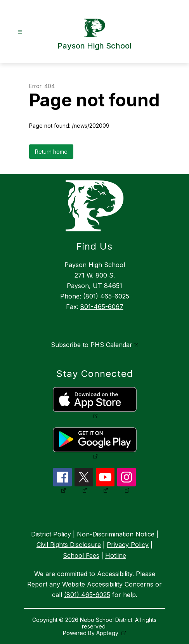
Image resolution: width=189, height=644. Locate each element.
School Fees (81, 555)
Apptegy (108, 633)
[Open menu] (20, 32)
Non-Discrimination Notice (116, 534)
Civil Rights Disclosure (69, 545)
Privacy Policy (128, 545)
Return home (51, 152)
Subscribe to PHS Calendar (92, 345)
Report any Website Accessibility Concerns (90, 584)
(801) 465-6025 (106, 296)
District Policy (51, 534)
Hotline (116, 555)
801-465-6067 (102, 307)
